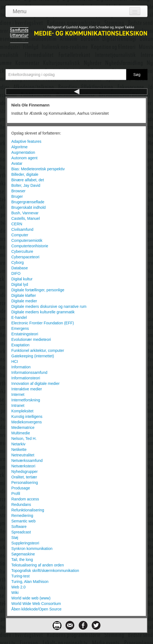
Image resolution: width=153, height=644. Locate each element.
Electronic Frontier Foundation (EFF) (43, 323)
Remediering (22, 516)
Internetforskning (26, 400)
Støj (15, 538)
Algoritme (19, 147)
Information (21, 367)
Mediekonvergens (27, 422)
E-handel (19, 317)
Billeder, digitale (25, 174)
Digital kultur (22, 279)
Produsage (21, 488)
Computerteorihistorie (30, 246)
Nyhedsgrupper (25, 472)
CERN (17, 224)
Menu (20, 11)
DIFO (16, 273)
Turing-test (20, 576)
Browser (18, 191)
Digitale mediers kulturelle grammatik (43, 312)
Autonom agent (24, 158)
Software (19, 527)
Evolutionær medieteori (31, 339)
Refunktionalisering (28, 510)
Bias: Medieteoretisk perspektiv (38, 169)
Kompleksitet (22, 411)
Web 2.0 (18, 587)
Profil (16, 494)
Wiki (15, 593)
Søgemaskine (23, 554)
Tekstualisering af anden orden (38, 565)
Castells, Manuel (26, 218)
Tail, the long (22, 560)
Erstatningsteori (25, 334)
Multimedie (21, 433)
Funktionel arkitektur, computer (38, 350)
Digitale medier (24, 301)
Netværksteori (23, 466)
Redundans (21, 505)
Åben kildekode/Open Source (36, 609)
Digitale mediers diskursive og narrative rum (49, 306)
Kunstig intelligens (27, 416)
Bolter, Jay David (26, 185)
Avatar (17, 163)
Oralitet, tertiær (24, 477)
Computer (20, 235)
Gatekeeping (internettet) (33, 356)
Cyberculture (22, 251)
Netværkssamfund (27, 461)
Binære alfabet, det (28, 180)
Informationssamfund (29, 372)
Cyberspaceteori (25, 257)
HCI (15, 361)
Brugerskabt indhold (29, 207)
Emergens (20, 328)
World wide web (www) (31, 598)
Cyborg (18, 262)
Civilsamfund (22, 229)
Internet (18, 394)
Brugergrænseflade (28, 202)
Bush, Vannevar (25, 213)
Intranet (18, 405)
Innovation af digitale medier (35, 383)
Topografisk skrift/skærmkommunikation (45, 571)
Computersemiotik (27, 240)
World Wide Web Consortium (36, 604)
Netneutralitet (23, 455)
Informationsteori (26, 378)
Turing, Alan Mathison (30, 582)
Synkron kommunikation (32, 549)
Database (20, 268)
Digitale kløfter (24, 295)
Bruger (17, 196)
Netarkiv (18, 444)
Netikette (19, 450)
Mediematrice (23, 427)
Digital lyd (20, 284)
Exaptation (20, 345)
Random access (25, 499)
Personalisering (25, 483)
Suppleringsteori (25, 543)
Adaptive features (26, 141)
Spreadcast (21, 532)
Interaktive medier (27, 389)
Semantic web (23, 521)
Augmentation (23, 152)
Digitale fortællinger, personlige (38, 290)
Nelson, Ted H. (24, 439)
